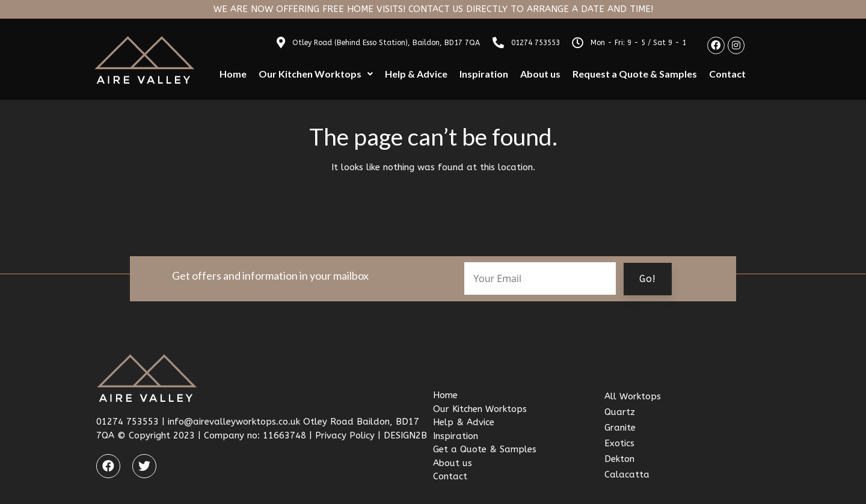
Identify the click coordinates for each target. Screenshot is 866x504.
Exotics (619, 443)
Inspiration (484, 74)
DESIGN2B (405, 435)
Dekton (619, 459)
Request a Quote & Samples (635, 74)
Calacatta (627, 475)
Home (233, 74)
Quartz (620, 412)
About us (540, 74)
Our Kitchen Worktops (316, 74)
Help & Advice (416, 74)
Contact (727, 74)
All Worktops (633, 396)
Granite (620, 428)
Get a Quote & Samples (485, 449)
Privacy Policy (345, 435)
